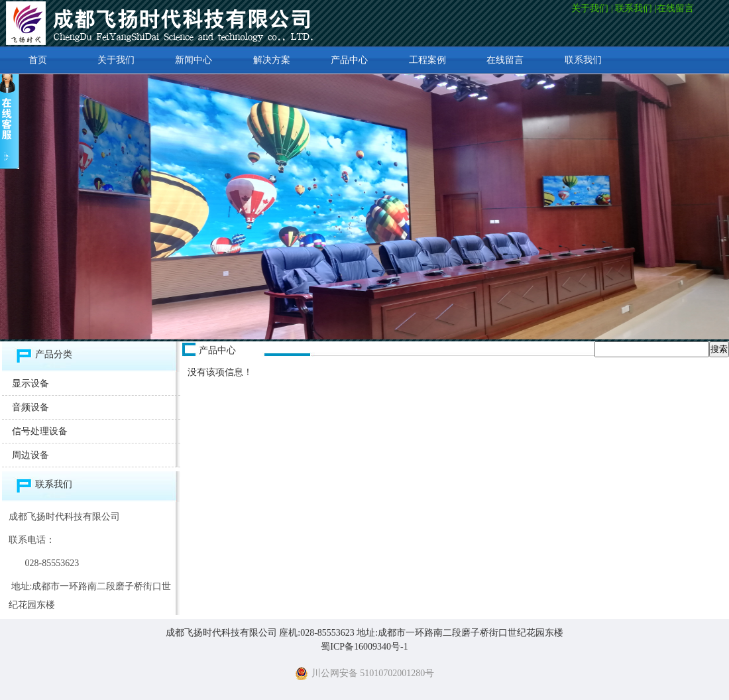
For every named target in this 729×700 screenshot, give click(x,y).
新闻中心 (194, 60)
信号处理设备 (40, 431)
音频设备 (30, 407)
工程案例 (427, 60)
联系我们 (634, 8)
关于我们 (590, 8)
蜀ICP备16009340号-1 (364, 647)
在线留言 (677, 8)
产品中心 (349, 60)
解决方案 (272, 60)
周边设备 (30, 455)
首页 (38, 60)
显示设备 (30, 383)
